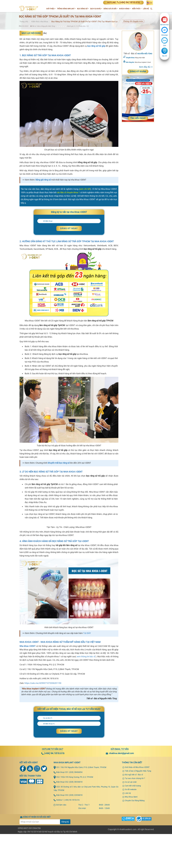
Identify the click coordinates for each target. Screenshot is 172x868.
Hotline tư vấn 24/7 (53, 802)
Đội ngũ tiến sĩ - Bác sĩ (134, 828)
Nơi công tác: (130, 62)
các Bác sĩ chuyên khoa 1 (68, 192)
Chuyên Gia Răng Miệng (135, 854)
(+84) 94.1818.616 (53, 806)
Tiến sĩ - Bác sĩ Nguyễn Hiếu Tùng (43, 26)
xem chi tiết (85, 189)
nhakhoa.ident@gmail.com (121, 806)
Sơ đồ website (131, 843)
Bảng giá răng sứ (43, 180)
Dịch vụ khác (96, 9)
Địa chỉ (165, 56)
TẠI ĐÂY (87, 686)
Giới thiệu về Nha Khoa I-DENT (137, 820)
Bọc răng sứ (83, 9)
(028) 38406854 (76, 825)
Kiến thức (137, 9)
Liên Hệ (146, 9)
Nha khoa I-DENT (28, 699)
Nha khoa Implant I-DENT (34, 742)
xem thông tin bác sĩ (86, 710)
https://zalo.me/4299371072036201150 (43, 736)
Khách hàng (125, 9)
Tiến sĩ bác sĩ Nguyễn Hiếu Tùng (138, 824)
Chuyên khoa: (130, 58)
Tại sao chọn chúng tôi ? (135, 832)
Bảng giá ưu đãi (111, 9)
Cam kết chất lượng (133, 839)
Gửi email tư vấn (120, 802)
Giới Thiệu (51, 9)
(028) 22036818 (76, 848)
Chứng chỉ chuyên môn (133, 21)
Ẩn (45, 33)
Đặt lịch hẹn (164, 25)
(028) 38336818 (76, 835)
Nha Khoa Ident (131, 850)
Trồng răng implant (66, 9)
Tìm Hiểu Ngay (138, 118)
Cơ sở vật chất (131, 835)
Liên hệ (128, 846)
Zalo (165, 45)
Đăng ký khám (138, 72)
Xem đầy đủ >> (146, 67)
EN (151, 3)
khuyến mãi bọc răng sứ (59, 463)
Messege (165, 35)
